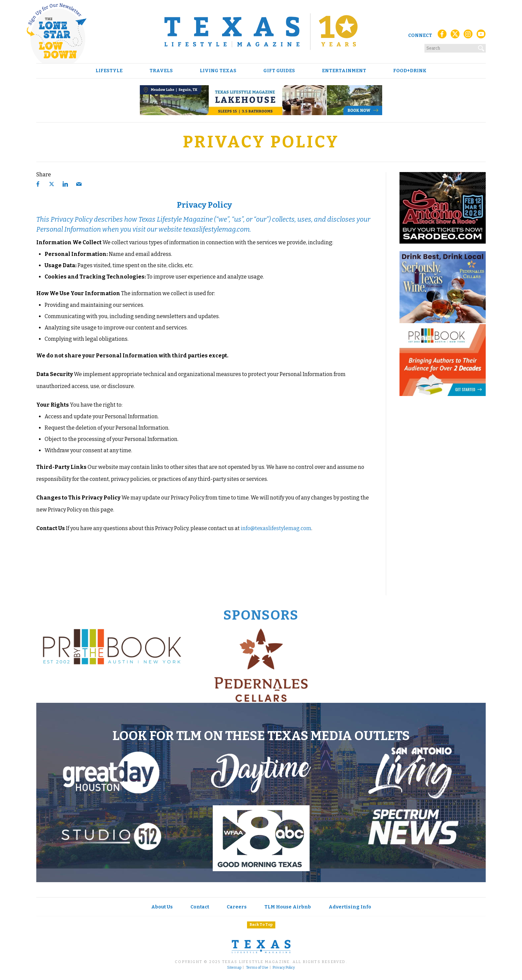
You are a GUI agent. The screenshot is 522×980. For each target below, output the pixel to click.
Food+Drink (410, 71)
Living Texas (218, 71)
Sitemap (234, 968)
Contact (200, 907)
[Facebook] (442, 36)
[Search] (481, 47)
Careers (237, 907)
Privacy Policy (284, 968)
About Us (162, 907)
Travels (161, 71)
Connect (420, 35)
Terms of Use (257, 968)
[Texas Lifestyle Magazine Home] (261, 32)
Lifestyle (109, 71)
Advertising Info (350, 907)
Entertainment (344, 71)
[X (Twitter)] (455, 36)
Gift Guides (279, 71)
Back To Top (261, 925)
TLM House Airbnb (288, 907)
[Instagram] (468, 36)
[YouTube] (481, 36)
